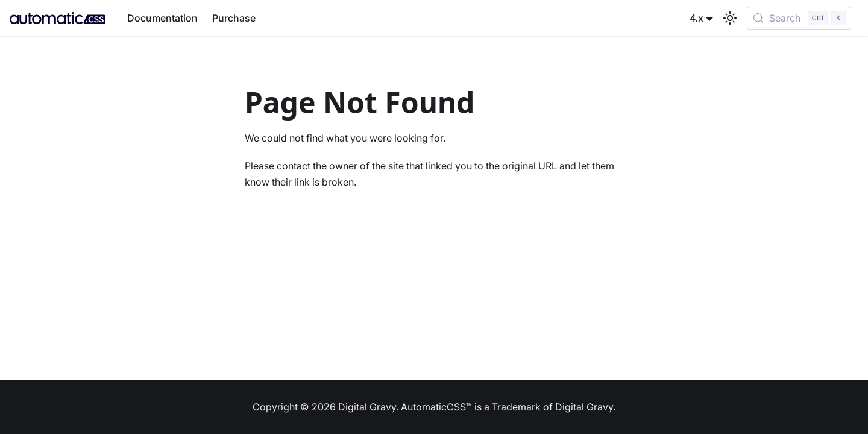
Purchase (234, 18)
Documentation (162, 18)
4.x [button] (697, 18)
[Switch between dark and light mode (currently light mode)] (730, 18)
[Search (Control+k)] (799, 18)
